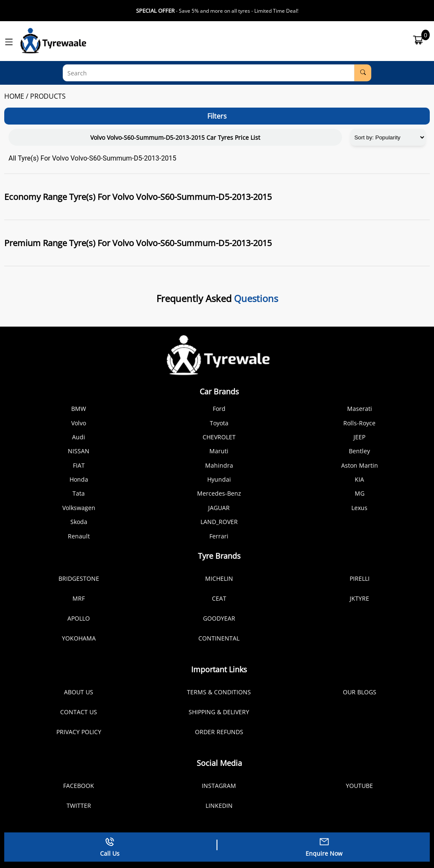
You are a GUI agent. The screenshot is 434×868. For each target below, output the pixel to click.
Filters (217, 116)
